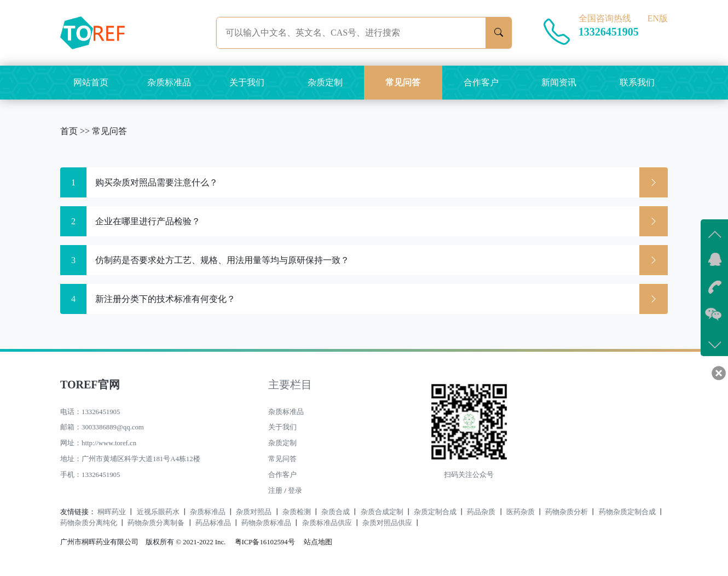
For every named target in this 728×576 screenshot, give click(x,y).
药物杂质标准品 (266, 523)
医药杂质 (521, 512)
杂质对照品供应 (387, 523)
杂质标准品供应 (327, 523)
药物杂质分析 (567, 512)
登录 (295, 491)
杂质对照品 (254, 512)
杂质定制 (325, 82)
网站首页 (91, 82)
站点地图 (318, 542)
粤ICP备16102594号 (262, 542)
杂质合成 (336, 512)
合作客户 (481, 82)
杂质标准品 (169, 82)
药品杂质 (481, 512)
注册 (275, 491)
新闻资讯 (559, 82)
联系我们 (637, 82)
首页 (69, 131)
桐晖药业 (112, 512)
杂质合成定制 (382, 512)
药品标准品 (213, 523)
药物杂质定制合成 (627, 512)
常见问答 (403, 82)
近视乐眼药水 (158, 512)
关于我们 (247, 82)
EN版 (658, 18)
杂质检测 (297, 512)
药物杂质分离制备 (156, 523)
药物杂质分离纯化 (89, 523)
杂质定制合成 (435, 512)
